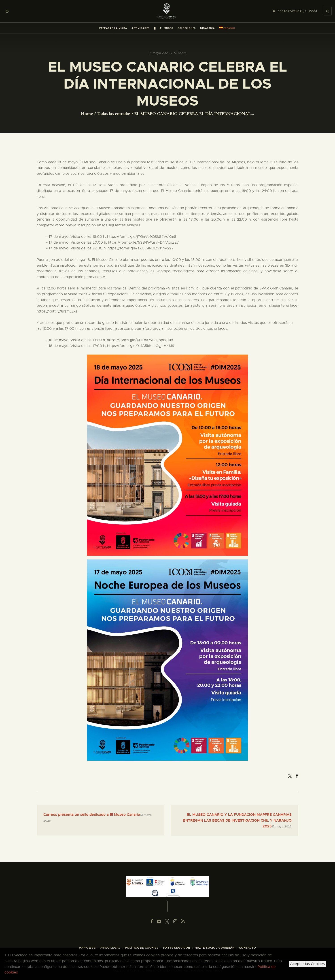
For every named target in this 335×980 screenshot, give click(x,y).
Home (87, 114)
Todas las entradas (114, 114)
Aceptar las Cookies (307, 964)
